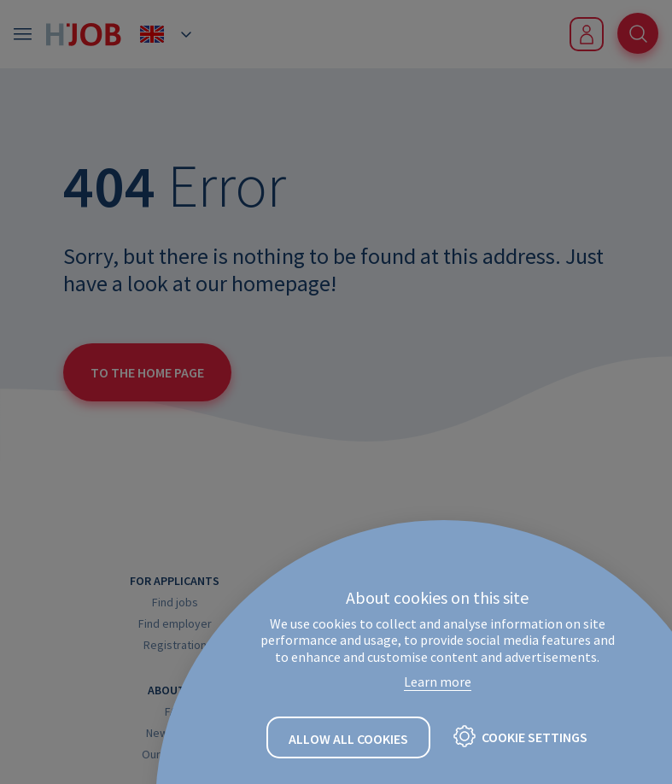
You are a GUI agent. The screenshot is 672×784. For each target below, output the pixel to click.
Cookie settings (535, 737)
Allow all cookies (348, 739)
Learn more (438, 682)
